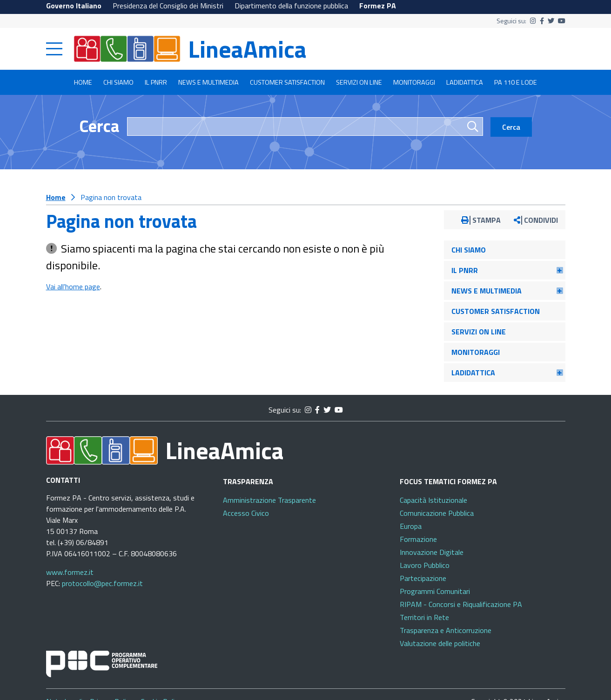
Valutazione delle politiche (440, 643)
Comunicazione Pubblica (437, 513)
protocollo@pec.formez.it (102, 583)
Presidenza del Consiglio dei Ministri (168, 6)
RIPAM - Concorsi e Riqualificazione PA (461, 604)
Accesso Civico (246, 513)
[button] (560, 270)
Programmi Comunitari (435, 591)
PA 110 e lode (516, 82)
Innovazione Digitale (432, 552)
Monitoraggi (414, 82)
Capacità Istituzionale (433, 500)
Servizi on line (359, 82)
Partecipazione (423, 578)
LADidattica (465, 82)
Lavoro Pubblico (425, 565)
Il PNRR (156, 82)
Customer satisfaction (287, 82)
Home (83, 82)
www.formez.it (70, 572)
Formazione (418, 539)
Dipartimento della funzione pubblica (291, 6)
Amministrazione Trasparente (269, 500)
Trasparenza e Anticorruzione (446, 630)
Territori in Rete (424, 617)
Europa (411, 526)
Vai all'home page (73, 287)
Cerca (99, 126)
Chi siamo (118, 82)
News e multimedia (208, 82)
